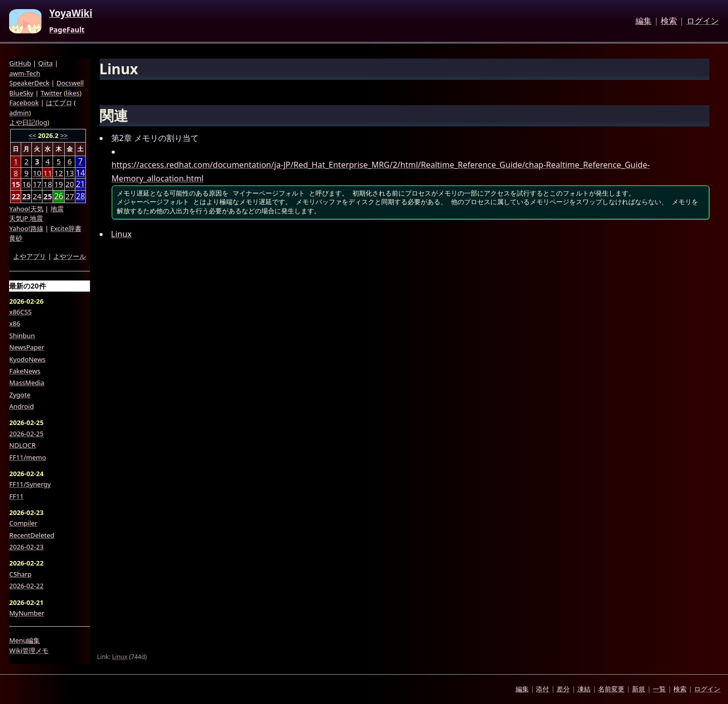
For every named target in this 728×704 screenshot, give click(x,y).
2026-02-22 (26, 586)
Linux (122, 234)
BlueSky (21, 93)
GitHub (20, 63)
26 (59, 196)
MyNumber (27, 613)
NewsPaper (27, 347)
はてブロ (59, 103)
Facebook (24, 103)
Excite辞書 (66, 228)
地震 (57, 209)
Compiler (23, 523)
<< (33, 135)
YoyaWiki (71, 14)
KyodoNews (27, 359)
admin (19, 113)
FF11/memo (28, 457)
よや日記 (22, 122)
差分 (563, 689)
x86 (15, 323)
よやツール (70, 256)
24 (37, 196)
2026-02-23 (26, 547)
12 (58, 173)
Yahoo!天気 (26, 209)
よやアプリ (30, 256)
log (42, 122)
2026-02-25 (26, 434)
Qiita (45, 63)
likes (73, 93)
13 (70, 173)
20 (70, 184)
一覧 (659, 689)
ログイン (703, 21)
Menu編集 (25, 640)
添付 (542, 689)
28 (80, 196)
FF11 (16, 496)
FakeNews (25, 371)
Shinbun (22, 336)
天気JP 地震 (26, 218)
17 (37, 184)
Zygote (20, 395)
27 (70, 196)
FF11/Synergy (30, 484)
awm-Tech (25, 73)
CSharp (20, 574)
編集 (644, 21)
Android (21, 406)
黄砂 (16, 238)
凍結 (584, 689)
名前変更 (611, 689)
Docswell (70, 83)
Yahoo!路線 (26, 228)
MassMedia (27, 383)
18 (48, 184)
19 (58, 184)
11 (48, 173)
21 (80, 184)
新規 (639, 689)
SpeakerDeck (29, 83)
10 (37, 173)
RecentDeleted (32, 535)
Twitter (51, 93)
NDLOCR (22, 445)
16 (27, 184)
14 (80, 173)
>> (64, 135)
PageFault (67, 30)
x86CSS (20, 312)
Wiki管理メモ (29, 650)
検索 (669, 21)
